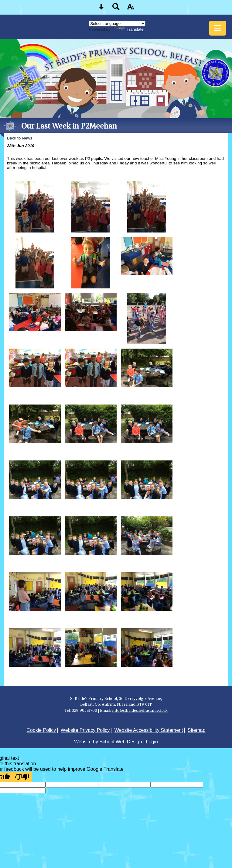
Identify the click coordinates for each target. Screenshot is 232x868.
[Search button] (116, 9)
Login (152, 742)
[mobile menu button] (218, 28)
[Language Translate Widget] (117, 24)
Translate (129, 29)
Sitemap (197, 730)
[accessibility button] (131, 9)
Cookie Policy (41, 730)
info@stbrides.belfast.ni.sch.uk (140, 710)
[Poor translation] (22, 777)
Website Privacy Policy (85, 730)
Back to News (20, 138)
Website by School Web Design (108, 742)
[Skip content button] (101, 9)
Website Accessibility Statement (149, 730)
